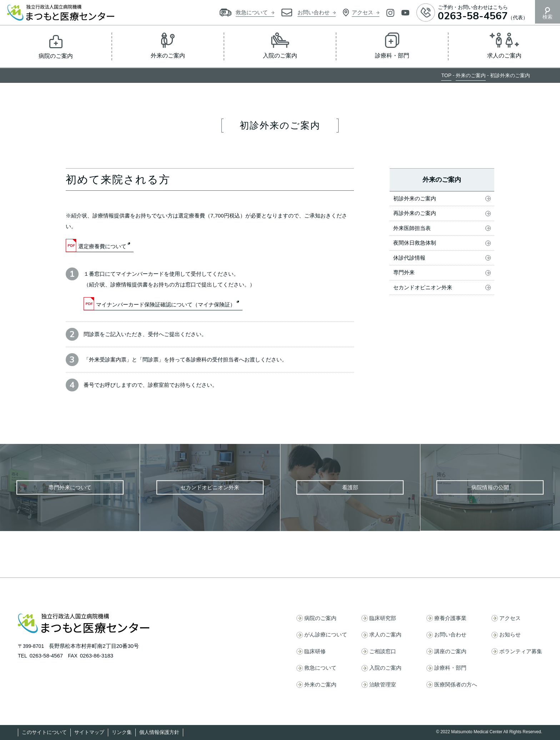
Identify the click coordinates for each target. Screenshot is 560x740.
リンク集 (122, 732)
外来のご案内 (471, 75)
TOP (446, 75)
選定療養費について (102, 246)
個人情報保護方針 (159, 732)
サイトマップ (89, 732)
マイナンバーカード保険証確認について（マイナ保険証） (166, 304)
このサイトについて (44, 732)
